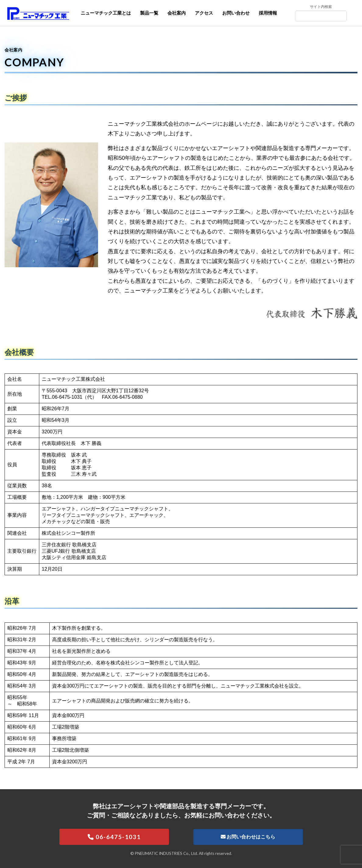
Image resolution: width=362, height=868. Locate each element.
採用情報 (268, 13)
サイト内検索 (321, 7)
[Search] (322, 16)
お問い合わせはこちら (248, 836)
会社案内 (177, 13)
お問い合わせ (236, 13)
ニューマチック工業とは (106, 13)
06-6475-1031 (114, 837)
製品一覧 (149, 13)
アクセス (204, 13)
